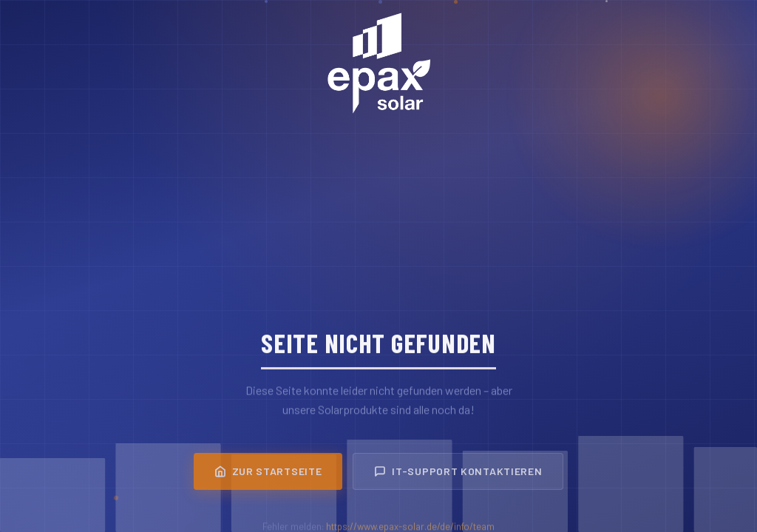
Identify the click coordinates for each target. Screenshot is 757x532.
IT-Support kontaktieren (458, 475)
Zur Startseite (268, 475)
